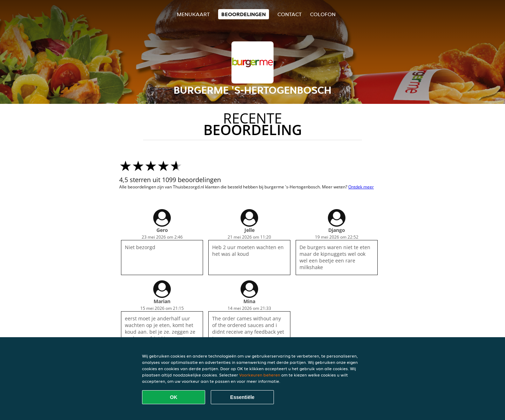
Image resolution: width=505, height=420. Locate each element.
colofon (323, 14)
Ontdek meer (361, 187)
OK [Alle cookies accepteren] (174, 397)
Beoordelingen (244, 14)
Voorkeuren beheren (260, 375)
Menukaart (193, 14)
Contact (289, 14)
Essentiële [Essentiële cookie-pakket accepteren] (242, 397)
